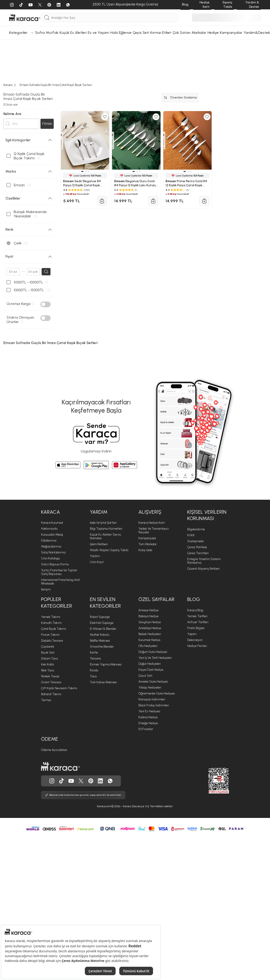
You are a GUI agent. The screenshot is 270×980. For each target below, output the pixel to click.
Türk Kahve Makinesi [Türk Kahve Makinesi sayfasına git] (103, 682)
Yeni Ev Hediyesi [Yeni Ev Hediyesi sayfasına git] (149, 711)
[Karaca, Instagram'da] (52, 781)
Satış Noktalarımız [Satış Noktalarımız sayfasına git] (53, 552)
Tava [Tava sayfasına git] (93, 676)
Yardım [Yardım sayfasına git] (95, 556)
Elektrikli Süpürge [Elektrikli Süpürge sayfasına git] (102, 623)
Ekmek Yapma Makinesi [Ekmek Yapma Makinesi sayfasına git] (106, 664)
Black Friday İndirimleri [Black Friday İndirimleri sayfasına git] (154, 705)
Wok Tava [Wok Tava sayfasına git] (47, 670)
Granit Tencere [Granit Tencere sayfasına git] (51, 682)
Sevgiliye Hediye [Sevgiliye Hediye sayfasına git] (150, 622)
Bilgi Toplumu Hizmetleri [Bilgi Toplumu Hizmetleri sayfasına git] (106, 529)
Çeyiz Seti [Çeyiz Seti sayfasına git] (145, 676)
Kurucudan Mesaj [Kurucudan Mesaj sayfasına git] (52, 535)
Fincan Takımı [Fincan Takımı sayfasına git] (50, 635)
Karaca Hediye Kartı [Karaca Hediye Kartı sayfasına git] (152, 523)
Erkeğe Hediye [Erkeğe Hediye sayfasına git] (148, 723)
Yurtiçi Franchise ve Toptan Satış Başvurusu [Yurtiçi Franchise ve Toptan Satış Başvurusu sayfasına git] (59, 572)
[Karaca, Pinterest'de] (91, 781)
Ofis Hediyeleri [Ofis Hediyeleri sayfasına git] (148, 646)
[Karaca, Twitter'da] (81, 781)
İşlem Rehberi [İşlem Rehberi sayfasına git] (99, 544)
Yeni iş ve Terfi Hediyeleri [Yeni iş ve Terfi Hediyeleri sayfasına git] (155, 658)
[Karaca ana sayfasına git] (60, 766)
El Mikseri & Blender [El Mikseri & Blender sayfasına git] (103, 629)
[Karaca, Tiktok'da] (62, 781)
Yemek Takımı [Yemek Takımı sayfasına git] (51, 617)
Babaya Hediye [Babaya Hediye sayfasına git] (148, 616)
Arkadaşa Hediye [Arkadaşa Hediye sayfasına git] (150, 628)
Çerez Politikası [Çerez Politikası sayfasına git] (197, 547)
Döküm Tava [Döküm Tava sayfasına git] (49, 658)
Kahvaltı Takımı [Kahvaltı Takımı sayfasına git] (51, 623)
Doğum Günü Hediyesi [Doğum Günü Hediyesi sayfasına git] (153, 652)
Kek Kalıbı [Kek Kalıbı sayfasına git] (48, 664)
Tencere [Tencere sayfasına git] (95, 658)
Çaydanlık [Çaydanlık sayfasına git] (48, 647)
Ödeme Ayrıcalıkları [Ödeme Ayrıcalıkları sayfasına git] (54, 750)
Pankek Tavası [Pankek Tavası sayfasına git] (50, 676)
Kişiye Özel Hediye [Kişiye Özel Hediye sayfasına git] (151, 670)
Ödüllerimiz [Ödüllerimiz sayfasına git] (49, 541)
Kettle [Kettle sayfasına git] (94, 653)
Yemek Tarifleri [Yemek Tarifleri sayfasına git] (197, 616)
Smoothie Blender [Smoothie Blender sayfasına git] (102, 647)
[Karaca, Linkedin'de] (100, 781)
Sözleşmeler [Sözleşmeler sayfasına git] (196, 541)
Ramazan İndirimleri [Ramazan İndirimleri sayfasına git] (152, 699)
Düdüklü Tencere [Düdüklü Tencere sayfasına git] (52, 641)
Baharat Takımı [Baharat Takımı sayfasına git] (51, 694)
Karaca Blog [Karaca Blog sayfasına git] (195, 610)
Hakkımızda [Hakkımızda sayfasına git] (49, 529)
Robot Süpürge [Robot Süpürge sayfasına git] (100, 617)
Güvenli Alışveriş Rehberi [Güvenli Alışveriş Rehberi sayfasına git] (204, 569)
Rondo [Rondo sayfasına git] (94, 670)
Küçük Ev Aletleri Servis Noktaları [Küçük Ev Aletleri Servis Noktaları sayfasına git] (105, 536)
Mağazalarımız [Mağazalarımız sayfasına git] (51, 546)
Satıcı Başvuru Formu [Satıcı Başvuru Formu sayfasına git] (55, 564)
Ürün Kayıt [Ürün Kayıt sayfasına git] (97, 562)
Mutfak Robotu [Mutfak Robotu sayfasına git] (100, 635)
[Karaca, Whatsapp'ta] (110, 781)
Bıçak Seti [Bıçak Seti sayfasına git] (48, 653)
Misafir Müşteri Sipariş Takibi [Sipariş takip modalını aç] (109, 550)
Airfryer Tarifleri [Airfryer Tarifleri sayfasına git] (198, 622)
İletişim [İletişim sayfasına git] (46, 589)
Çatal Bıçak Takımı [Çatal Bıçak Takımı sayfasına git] (53, 629)
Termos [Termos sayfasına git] (46, 700)
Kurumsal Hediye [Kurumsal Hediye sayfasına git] (149, 640)
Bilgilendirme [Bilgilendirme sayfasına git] (196, 529)
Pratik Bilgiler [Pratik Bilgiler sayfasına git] (196, 628)
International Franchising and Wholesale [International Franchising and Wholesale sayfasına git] (60, 582)
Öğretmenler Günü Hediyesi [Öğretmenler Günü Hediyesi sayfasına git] (157, 693)
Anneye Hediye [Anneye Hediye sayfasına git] (148, 610)
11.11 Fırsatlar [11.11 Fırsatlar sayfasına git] (146, 729)
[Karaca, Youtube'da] (71, 781)
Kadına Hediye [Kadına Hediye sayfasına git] (148, 717)
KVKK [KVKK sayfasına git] (191, 535)
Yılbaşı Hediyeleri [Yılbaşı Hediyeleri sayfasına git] (150, 688)
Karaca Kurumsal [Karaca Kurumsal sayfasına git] (52, 523)
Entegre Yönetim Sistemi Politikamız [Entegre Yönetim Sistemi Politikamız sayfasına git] (204, 561)
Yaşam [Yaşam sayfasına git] (192, 634)
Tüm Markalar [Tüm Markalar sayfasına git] (148, 544)
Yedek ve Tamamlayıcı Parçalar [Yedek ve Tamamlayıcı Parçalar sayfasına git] (154, 530)
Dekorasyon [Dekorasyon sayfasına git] (195, 640)
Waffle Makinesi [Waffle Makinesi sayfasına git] (100, 641)
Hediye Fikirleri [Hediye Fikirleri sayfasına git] (197, 646)
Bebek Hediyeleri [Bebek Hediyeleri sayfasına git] (150, 634)
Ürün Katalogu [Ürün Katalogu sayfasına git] (50, 558)
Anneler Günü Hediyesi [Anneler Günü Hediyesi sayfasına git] (153, 682)
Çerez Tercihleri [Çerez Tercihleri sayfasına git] (198, 553)
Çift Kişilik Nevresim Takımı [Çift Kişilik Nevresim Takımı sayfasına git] (59, 688)
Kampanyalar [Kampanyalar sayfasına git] (147, 538)
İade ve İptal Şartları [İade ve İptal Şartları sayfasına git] (103, 523)
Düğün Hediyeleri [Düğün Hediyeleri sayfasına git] (150, 664)
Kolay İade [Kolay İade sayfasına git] (145, 550)
